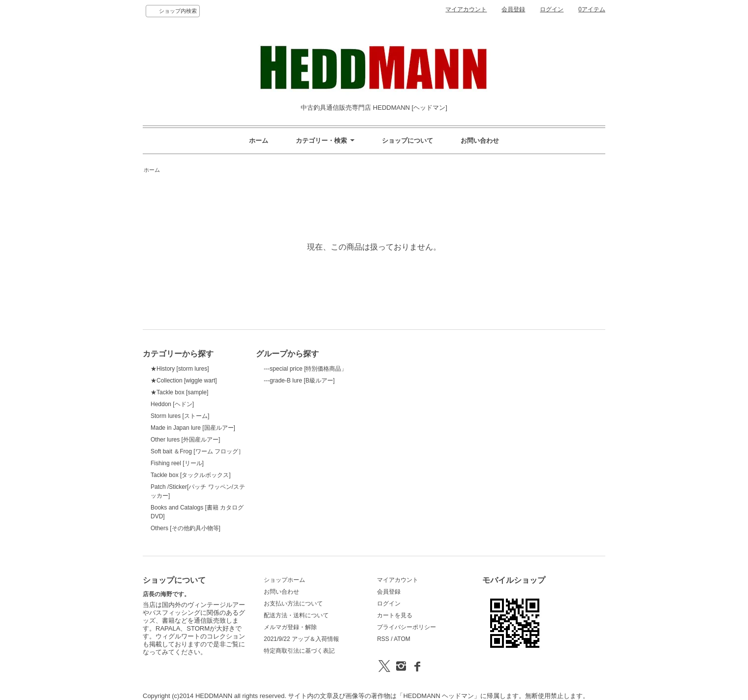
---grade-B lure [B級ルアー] (299, 381)
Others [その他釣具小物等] (186, 528)
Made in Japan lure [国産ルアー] (193, 428)
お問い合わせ (480, 141)
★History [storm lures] (180, 369)
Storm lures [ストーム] (180, 416)
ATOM (402, 639)
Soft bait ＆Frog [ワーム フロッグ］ (197, 451)
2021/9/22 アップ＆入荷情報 (301, 639)
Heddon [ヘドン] (172, 404)
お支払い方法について (293, 604)
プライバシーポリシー (406, 627)
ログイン (552, 9)
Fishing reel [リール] (177, 463)
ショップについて (407, 141)
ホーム (259, 141)
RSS (383, 639)
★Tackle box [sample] (179, 392)
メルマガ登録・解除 (290, 627)
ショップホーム (284, 580)
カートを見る (395, 615)
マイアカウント (466, 9)
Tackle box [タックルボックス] (191, 475)
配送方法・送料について (296, 615)
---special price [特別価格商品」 (305, 369)
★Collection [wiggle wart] (184, 381)
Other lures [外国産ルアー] (185, 440)
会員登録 (513, 9)
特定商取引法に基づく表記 (299, 651)
